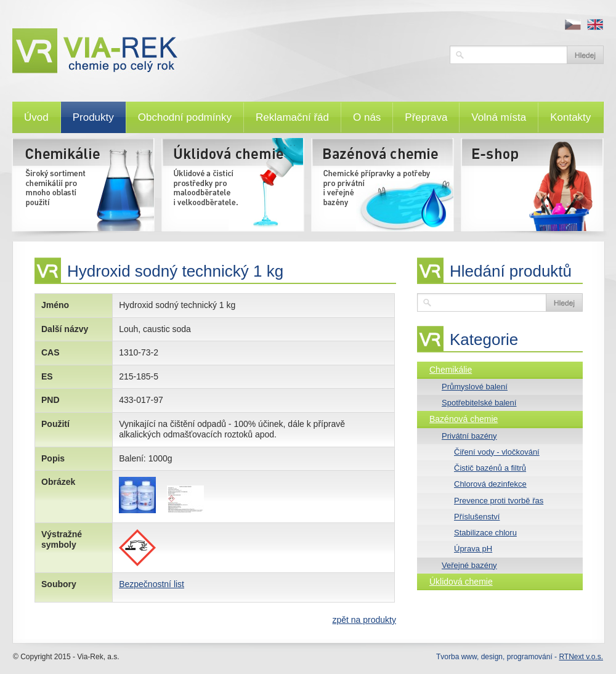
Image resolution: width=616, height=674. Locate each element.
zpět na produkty (364, 620)
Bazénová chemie (464, 419)
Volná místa (499, 117)
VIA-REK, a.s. (225, 51)
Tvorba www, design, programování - (520, 657)
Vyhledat (585, 55)
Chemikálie (451, 370)
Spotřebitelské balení (479, 403)
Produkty (93, 117)
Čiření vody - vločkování (497, 452)
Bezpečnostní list (152, 584)
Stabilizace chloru (485, 533)
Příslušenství (477, 517)
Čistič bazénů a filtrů (490, 468)
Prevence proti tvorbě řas (499, 501)
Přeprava (426, 117)
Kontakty (570, 117)
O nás (367, 117)
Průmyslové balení (475, 387)
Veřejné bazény (469, 565)
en (595, 25)
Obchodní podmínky (185, 117)
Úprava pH (473, 549)
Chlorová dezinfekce (490, 484)
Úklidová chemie (461, 582)
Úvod (36, 117)
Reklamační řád (292, 117)
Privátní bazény (469, 436)
